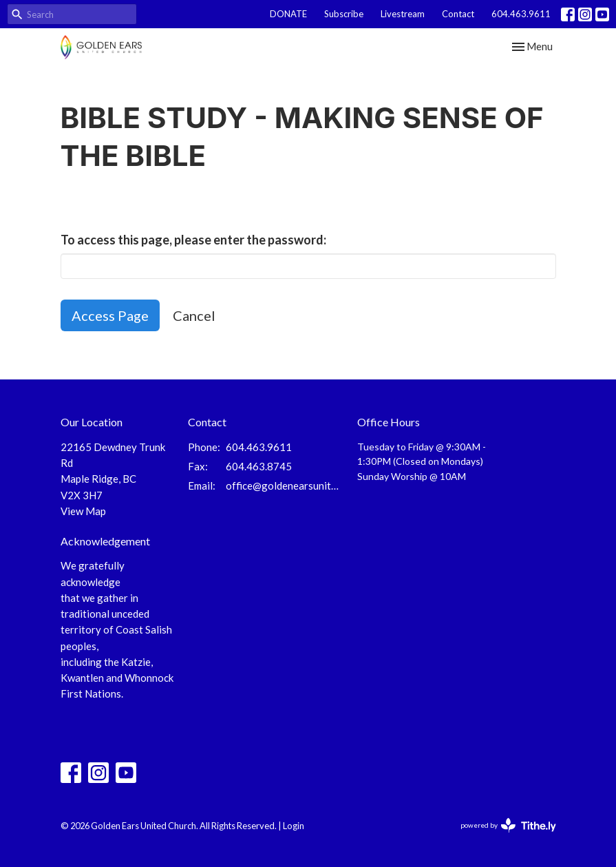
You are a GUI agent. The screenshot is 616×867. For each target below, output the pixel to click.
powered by (508, 825)
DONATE (288, 14)
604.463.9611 (521, 14)
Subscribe (344, 14)
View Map (83, 511)
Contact (458, 14)
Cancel (194, 315)
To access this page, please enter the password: (193, 240)
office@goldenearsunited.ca (285, 485)
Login (294, 826)
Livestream (403, 14)
